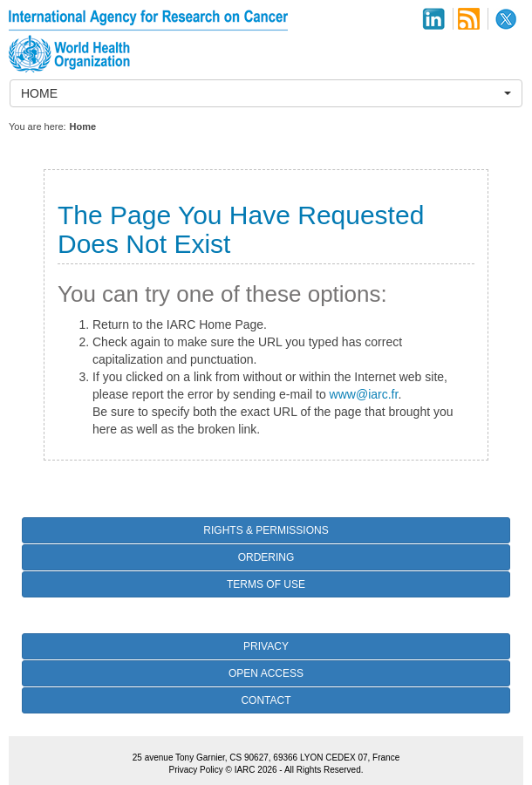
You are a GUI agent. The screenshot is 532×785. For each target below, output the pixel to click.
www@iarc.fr (364, 394)
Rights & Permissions (266, 530)
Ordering (266, 557)
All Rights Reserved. (324, 770)
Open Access (266, 673)
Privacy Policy (195, 770)
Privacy (266, 646)
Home (83, 126)
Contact (266, 700)
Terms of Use (266, 584)
